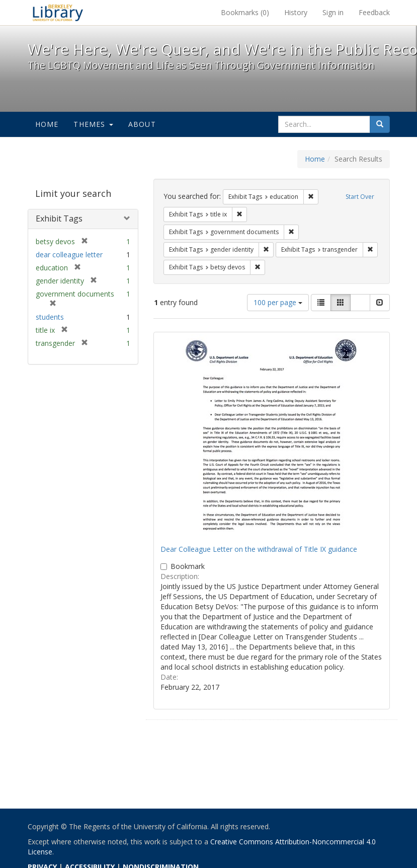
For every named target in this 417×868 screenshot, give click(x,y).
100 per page (278, 302)
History (296, 12)
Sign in (333, 12)
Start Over (360, 197)
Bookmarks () (245, 12)
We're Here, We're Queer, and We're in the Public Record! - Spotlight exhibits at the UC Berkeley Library (58, 13)
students (50, 317)
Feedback (374, 12)
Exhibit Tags (59, 219)
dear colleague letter (69, 255)
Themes (93, 124)
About (142, 124)
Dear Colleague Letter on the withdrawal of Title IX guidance (259, 549)
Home (47, 124)
